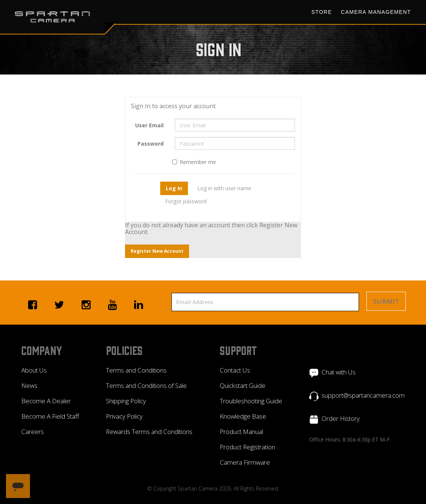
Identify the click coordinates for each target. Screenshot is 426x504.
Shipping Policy (126, 401)
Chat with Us (339, 372)
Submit (386, 301)
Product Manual (241, 432)
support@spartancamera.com (363, 395)
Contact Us (235, 370)
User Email (149, 125)
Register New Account (157, 251)
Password (150, 144)
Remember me (194, 162)
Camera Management (376, 12)
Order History (341, 418)
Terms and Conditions (136, 370)
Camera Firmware (245, 462)
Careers (33, 432)
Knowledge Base (243, 416)
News (29, 385)
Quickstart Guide (243, 385)
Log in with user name (224, 188)
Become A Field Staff (50, 416)
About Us (34, 370)
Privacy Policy (124, 416)
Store (322, 12)
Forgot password (186, 201)
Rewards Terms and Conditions (149, 432)
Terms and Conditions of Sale (146, 385)
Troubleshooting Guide (251, 401)
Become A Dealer (46, 401)
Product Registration (247, 447)
